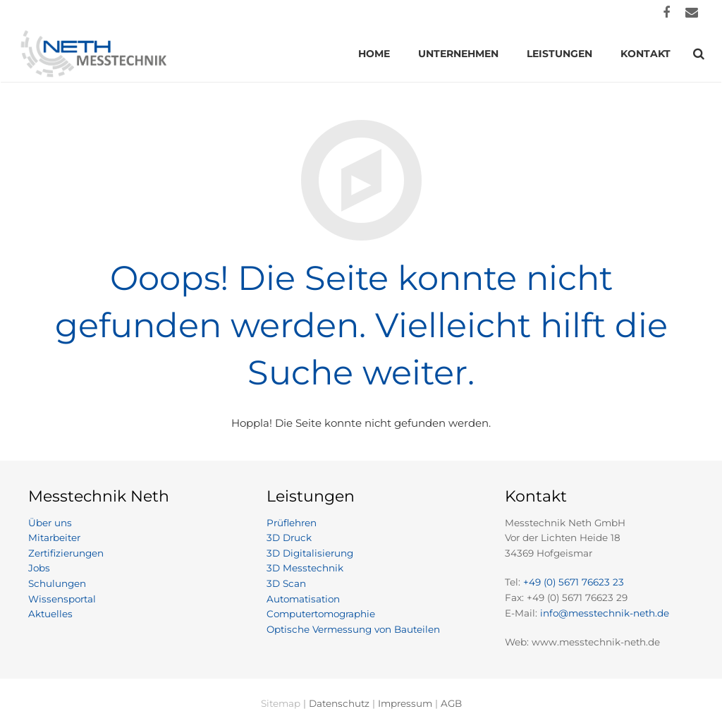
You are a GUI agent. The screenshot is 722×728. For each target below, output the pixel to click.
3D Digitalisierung (310, 553)
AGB (451, 703)
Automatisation (303, 599)
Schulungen (57, 583)
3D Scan (286, 583)
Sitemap (281, 703)
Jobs (39, 568)
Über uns (50, 523)
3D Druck (289, 538)
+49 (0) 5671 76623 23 (574, 582)
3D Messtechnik (305, 568)
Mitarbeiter (54, 538)
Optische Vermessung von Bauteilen (353, 629)
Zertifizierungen (66, 553)
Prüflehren (292, 523)
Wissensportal (62, 599)
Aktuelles (50, 614)
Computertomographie (321, 614)
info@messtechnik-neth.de (605, 613)
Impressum (405, 703)
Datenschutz (339, 703)
